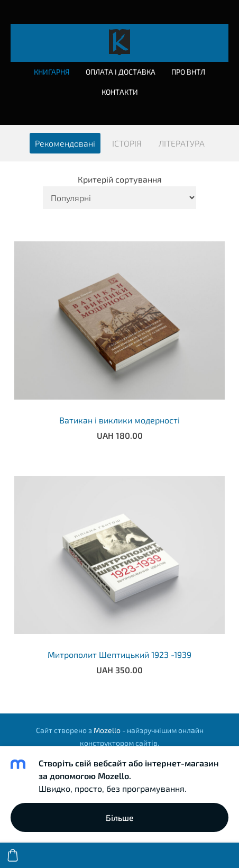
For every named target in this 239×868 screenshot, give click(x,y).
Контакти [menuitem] (120, 92)
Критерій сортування (120, 179)
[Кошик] (13, 855)
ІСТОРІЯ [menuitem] (127, 143)
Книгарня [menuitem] (52, 72)
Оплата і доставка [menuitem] (121, 72)
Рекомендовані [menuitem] (65, 143)
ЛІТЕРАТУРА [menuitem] (182, 143)
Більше (120, 817)
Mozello (107, 730)
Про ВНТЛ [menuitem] (188, 72)
